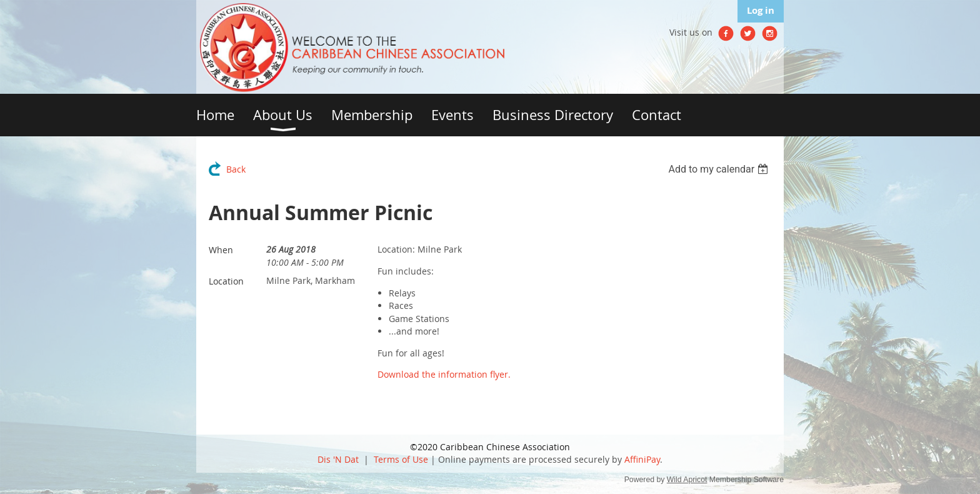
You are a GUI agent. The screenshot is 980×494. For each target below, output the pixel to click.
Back (236, 169)
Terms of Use (401, 459)
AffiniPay (642, 459)
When (221, 250)
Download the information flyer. (444, 374)
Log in (761, 10)
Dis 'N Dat (338, 459)
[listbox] (720, 169)
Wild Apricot (687, 480)
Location (226, 281)
